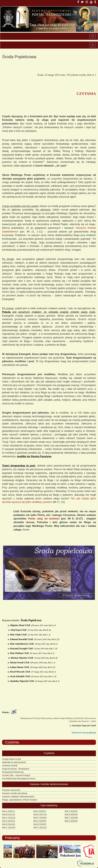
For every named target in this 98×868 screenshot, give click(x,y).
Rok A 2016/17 (40, 811)
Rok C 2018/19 (40, 818)
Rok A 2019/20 (40, 821)
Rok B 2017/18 (40, 814)
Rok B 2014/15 (9, 824)
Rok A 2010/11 (9, 811)
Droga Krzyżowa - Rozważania (16, 769)
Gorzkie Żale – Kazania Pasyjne (16, 775)
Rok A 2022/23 (71, 811)
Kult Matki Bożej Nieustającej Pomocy (19, 779)
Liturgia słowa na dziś (12, 759)
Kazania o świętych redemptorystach (18, 797)
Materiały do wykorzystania (14, 762)
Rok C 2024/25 (71, 818)
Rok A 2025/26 (71, 821)
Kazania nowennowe (11, 790)
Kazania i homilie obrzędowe (15, 793)
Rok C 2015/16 (9, 828)
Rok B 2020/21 (40, 824)
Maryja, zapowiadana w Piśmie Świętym (20, 800)
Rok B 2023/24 (71, 814)
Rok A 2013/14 (9, 821)
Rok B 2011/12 (9, 814)
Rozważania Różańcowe (13, 772)
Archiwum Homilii (10, 765)
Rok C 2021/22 (40, 828)
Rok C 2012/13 (9, 818)
